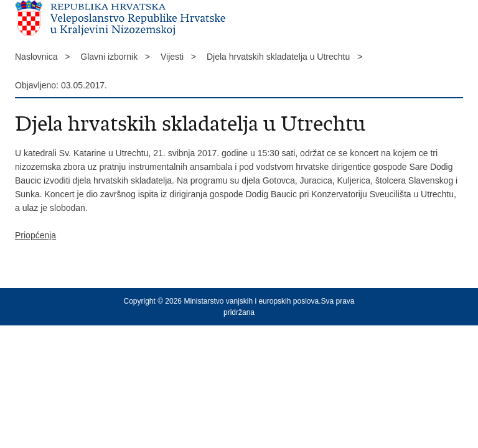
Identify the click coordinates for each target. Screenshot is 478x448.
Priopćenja (35, 235)
